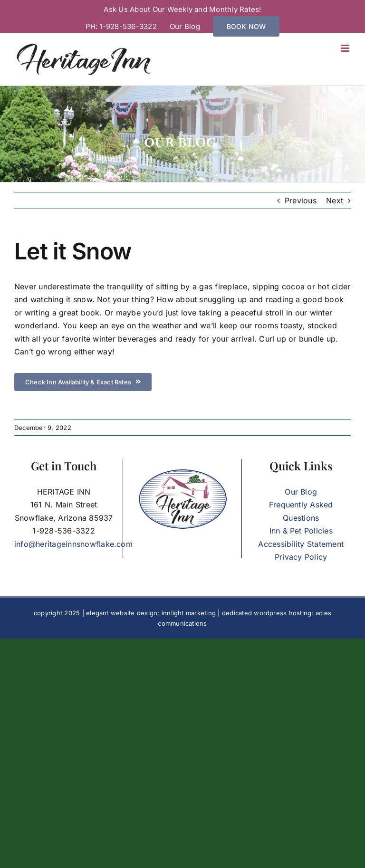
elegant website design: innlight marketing (151, 613)
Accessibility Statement (301, 544)
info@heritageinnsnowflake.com (73, 544)
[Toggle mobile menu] (346, 48)
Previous (301, 200)
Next (335, 200)
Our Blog (301, 492)
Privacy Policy (301, 557)
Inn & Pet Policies (301, 531)
